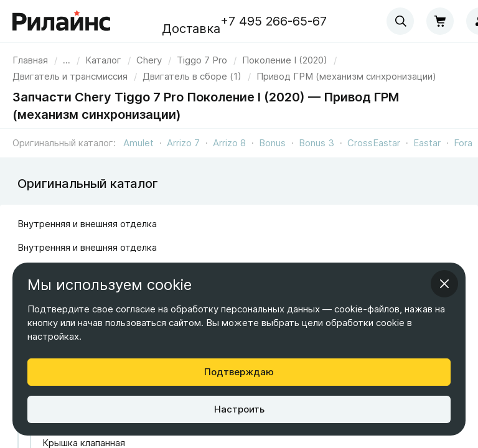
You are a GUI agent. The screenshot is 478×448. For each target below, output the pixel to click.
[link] (149, 60)
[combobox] (400, 21)
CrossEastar (374, 143)
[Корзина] (440, 21)
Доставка (191, 29)
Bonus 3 (316, 143)
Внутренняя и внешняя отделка (87, 224)
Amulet (138, 143)
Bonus (272, 143)
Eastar (427, 143)
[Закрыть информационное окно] (444, 284)
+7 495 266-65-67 (274, 21)
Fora (463, 143)
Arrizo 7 (183, 143)
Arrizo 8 (229, 143)
